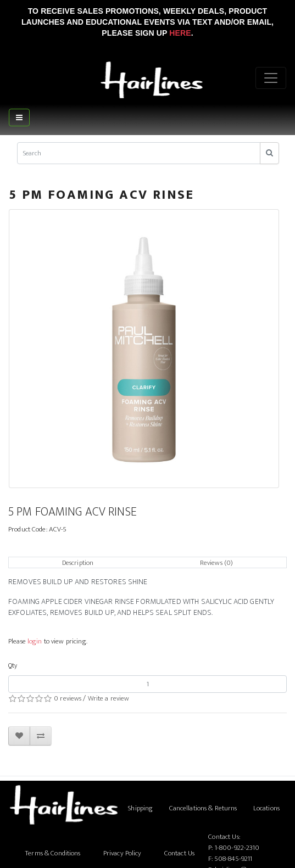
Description (78, 563)
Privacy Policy (123, 853)
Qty (13, 665)
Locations (266, 808)
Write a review (109, 698)
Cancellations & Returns (203, 808)
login (35, 641)
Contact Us (179, 853)
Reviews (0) (216, 563)
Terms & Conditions (52, 853)
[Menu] (271, 78)
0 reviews (68, 698)
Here (180, 33)
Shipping (140, 808)
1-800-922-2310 (237, 848)
